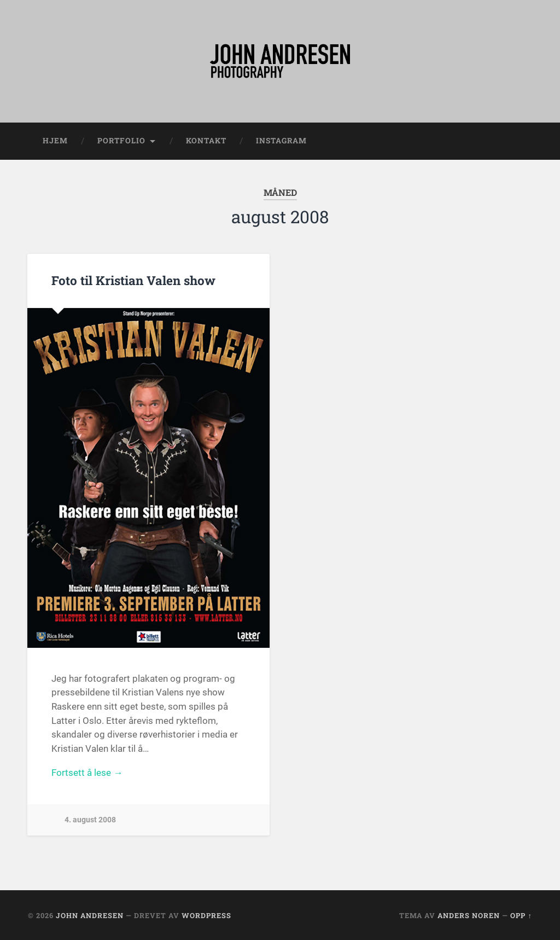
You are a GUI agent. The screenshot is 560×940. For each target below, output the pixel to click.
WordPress (206, 915)
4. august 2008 (90, 820)
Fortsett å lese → (87, 773)
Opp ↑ (521, 915)
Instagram (281, 141)
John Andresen (90, 915)
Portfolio (121, 141)
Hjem (55, 141)
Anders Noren (469, 915)
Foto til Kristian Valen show (133, 280)
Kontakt (206, 141)
